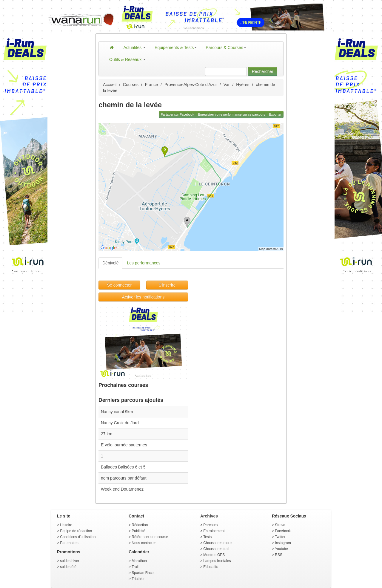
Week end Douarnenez (122, 489)
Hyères (243, 85)
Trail (135, 567)
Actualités (135, 48)
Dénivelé (110, 263)
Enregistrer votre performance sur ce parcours (231, 114)
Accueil (110, 85)
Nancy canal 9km (117, 412)
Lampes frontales (217, 561)
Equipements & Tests (176, 48)
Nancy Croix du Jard (120, 423)
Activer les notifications (143, 297)
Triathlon (138, 579)
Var (227, 85)
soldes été (68, 567)
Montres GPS (214, 555)
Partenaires (69, 543)
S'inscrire (167, 285)
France (152, 85)
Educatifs (211, 567)
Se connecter (120, 285)
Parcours (210, 525)
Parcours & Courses (226, 48)
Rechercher (263, 71)
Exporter (275, 114)
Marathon (139, 561)
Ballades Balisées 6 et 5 (123, 467)
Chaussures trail (216, 549)
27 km (107, 434)
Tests (207, 537)
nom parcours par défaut (124, 478)
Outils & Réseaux (127, 59)
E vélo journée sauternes (124, 445)
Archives (209, 516)
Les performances (144, 263)
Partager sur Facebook (178, 114)
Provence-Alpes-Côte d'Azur (191, 85)
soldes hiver (70, 561)
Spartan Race (143, 573)
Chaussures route (217, 543)
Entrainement (214, 531)
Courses (131, 85)
